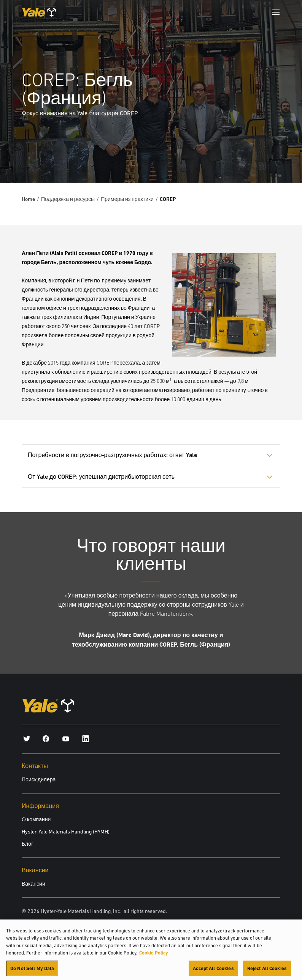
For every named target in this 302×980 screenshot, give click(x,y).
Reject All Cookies (267, 971)
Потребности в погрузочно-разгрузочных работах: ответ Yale (112, 455)
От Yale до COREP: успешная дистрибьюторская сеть (101, 477)
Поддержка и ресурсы (68, 199)
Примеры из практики (127, 199)
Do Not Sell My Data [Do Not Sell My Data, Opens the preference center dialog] (32, 971)
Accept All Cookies (213, 971)
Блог (27, 844)
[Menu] (276, 12)
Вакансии (33, 884)
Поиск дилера (39, 779)
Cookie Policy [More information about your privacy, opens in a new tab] (154, 955)
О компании (36, 819)
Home (28, 199)
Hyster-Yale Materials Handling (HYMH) (66, 832)
